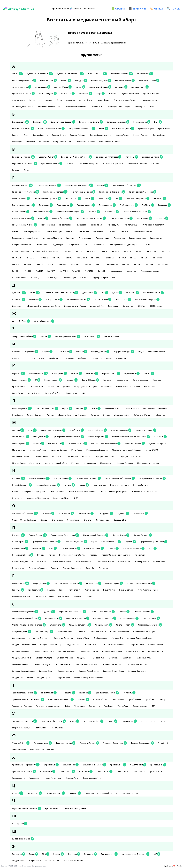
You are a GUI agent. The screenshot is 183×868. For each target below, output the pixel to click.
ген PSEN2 (166, 251)
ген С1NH (67, 251)
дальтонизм (128, 306)
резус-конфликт (126, 590)
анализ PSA (97, 107)
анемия (66, 80)
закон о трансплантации (67, 336)
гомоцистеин (111, 212)
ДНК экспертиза (103, 299)
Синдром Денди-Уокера (23, 678)
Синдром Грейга (45, 678)
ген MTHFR (82, 258)
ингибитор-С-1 (56, 358)
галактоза (85, 278)
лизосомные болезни (47, 408)
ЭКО (46, 854)
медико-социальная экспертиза (26, 463)
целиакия (75, 793)
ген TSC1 (127, 251)
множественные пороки (53, 430)
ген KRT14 (158, 258)
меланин (87, 456)
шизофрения (20, 824)
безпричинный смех (63, 142)
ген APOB (76, 271)
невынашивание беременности (83, 491)
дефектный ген (97, 306)
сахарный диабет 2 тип (150, 625)
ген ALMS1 (89, 271)
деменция (35, 299)
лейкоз (96, 408)
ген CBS (28, 271)
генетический (144, 218)
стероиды (81, 631)
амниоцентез (145, 74)
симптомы (114, 658)
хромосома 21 (158, 765)
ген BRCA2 (160, 198)
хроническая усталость (24, 771)
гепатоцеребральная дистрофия (123, 245)
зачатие (45, 336)
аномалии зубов (48, 93)
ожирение (48, 513)
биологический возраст (63, 122)
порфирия (42, 561)
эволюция (74, 854)
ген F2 (99, 264)
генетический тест (22, 185)
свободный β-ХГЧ (63, 664)
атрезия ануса (19, 100)
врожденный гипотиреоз (109, 157)
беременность (21, 122)
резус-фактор (109, 590)
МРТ (32, 430)
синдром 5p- (83, 658)
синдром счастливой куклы (140, 638)
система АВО (117, 638)
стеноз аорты (57, 625)
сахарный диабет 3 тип (112, 664)
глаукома (124, 231)
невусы (84, 485)
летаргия (95, 415)
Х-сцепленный (138, 765)
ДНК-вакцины (156, 306)
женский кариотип (44, 321)
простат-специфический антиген (116, 555)
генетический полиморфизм (46, 251)
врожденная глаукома (137, 163)
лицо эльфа (18, 415)
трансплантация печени (25, 693)
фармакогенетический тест (42, 750)
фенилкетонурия (43, 743)
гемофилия (132, 271)
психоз (52, 555)
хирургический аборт (92, 778)
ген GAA (63, 264)
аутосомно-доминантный (70, 74)
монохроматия (19, 450)
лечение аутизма (22, 408)
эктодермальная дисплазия (136, 854)
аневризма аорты (22, 87)
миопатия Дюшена (135, 443)
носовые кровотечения (48, 485)
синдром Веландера (89, 651)
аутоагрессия (43, 87)
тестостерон (95, 706)
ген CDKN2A (163, 264)
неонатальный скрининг (88, 478)
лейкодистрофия (122, 415)
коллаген (72, 380)
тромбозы (150, 699)
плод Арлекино (142, 561)
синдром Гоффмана (67, 651)
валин (27, 170)
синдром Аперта (156, 651)
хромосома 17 (139, 771)
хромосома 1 (35, 778)
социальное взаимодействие (27, 618)
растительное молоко (22, 596)
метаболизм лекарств (22, 456)
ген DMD (137, 264)
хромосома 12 (19, 778)
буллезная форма (146, 128)
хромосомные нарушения (26, 765)
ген (119, 198)
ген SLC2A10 (152, 251)
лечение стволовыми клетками (73, 415)
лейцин (107, 415)
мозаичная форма (38, 450)
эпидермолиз (18, 861)
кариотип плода (111, 373)
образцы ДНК (120, 520)
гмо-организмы (131, 225)
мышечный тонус (97, 430)
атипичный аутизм (101, 80)
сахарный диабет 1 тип (137, 664)
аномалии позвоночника (49, 107)
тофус (68, 706)
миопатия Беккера (59, 450)
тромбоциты (68, 693)
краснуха (157, 380)
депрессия (19, 299)
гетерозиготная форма (79, 245)
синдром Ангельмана (22, 658)
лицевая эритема (35, 415)
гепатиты (146, 245)
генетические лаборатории (127, 185)
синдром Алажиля (65, 658)
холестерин (86, 771)
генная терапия (21, 212)
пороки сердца (38, 535)
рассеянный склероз (45, 596)
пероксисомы (18, 568)
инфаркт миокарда (124, 352)
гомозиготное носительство (137, 212)
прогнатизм (140, 555)
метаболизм (77, 430)
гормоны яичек (48, 225)
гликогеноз (98, 231)
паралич (130, 542)
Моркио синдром (125, 463)
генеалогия (105, 198)
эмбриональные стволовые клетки (44, 861)
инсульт (47, 352)
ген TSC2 (116, 251)
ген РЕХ (79, 251)
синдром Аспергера (135, 651)
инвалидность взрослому (25, 352)
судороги (49, 612)
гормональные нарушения (47, 198)
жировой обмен (21, 321)
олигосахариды (102, 520)
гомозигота (81, 225)
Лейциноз (161, 415)
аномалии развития (122, 74)
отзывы (44, 520)
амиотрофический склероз (118, 107)
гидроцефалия (73, 198)
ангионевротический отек (76, 107)
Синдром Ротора (44, 631)
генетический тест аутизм (26, 192)
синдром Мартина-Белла (114, 645)
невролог (19, 478)
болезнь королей (40, 135)
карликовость (132, 373)
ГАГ (114, 278)
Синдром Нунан (46, 671)
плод (153, 548)
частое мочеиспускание (76, 808)
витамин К (156, 163)
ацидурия (81, 80)
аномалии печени (125, 80)
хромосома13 (67, 771)
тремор (162, 699)
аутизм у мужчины (131, 93)
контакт (149, 373)
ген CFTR (150, 264)
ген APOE (64, 271)
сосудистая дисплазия (39, 638)
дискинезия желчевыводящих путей (44, 306)
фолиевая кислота (66, 743)
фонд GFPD (163, 743)
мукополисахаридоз (158, 443)
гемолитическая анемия (25, 225)
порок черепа (20, 542)
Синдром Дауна (151, 618)
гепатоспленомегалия (121, 218)
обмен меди (140, 513)
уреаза (163, 721)
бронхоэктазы (164, 128)
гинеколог (164, 205)
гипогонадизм (65, 205)
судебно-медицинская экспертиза (29, 625)
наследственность (39, 478)
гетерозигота (99, 245)
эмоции (59, 854)
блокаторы (17, 142)
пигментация (159, 561)
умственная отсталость (25, 721)
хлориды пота (72, 778)
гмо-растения (97, 225)
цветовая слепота (130, 793)
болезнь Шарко (59, 135)
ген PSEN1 (17, 258)
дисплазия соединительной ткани (61, 293)
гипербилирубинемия (22, 245)
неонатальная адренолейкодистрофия (29, 491)
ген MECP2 (96, 258)
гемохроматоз (116, 271)
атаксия (49, 100)
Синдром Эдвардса (144, 612)
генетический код (43, 212)
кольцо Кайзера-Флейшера (128, 387)
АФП (152, 107)
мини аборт (77, 450)
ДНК (105, 293)
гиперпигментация (138, 238)
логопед (81, 408)
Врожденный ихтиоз (52, 163)
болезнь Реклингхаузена (101, 135)
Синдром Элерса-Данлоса (24, 671)
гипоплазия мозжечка (52, 238)
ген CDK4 (16, 271)
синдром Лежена (137, 645)
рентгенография (92, 590)
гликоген (112, 231)
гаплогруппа (37, 278)
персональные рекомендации (106, 542)
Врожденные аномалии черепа (77, 157)
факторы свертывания (142, 743)
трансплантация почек (107, 693)
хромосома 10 (105, 771)
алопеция (121, 87)
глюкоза (70, 231)
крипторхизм (59, 373)
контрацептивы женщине (86, 387)
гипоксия (71, 238)
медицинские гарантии (105, 456)
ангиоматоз (68, 93)
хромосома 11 (71, 765)
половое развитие (70, 548)
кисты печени (34, 393)
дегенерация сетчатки (78, 299)
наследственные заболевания (120, 478)
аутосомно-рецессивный (40, 74)
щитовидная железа (23, 839)
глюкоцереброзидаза (32, 231)
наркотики (17, 498)
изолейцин (121, 358)
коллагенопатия (38, 373)
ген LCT (134, 258)
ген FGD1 (88, 264)
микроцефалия (21, 437)
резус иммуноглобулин (148, 590)
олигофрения (105, 513)
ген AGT (102, 271)
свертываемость (125, 625)
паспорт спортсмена (72, 568)
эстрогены (91, 854)
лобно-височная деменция (155, 408)
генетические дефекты (138, 198)
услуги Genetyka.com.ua (53, 721)
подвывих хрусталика (76, 542)
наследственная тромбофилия (114, 491)
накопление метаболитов (38, 498)
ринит (62, 590)
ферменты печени (89, 743)
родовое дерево (114, 583)
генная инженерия (21, 251)
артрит (80, 87)
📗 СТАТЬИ (118, 9)
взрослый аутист (48, 157)
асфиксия (71, 100)
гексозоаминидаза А (150, 271)
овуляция (123, 513)
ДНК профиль (123, 299)
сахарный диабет (22, 631)
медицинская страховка (131, 456)
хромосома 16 (156, 771)
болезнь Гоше (159, 135)
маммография (107, 463)
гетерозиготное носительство (91, 218)
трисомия (85, 693)
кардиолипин (72, 393)
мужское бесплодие (146, 430)
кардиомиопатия (21, 380)
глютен (16, 231)
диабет (117, 293)
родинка (51, 590)
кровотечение (122, 380)
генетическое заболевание (79, 185)
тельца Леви (123, 706)
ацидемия (113, 93)
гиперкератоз (156, 238)
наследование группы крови (145, 491)
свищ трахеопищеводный (86, 664)
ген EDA (126, 264)
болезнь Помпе (122, 135)
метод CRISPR (152, 450)
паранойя (90, 568)
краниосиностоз (20, 387)
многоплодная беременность (106, 443)
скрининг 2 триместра (78, 618)
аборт (100, 93)
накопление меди (61, 498)
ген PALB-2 (44, 258)
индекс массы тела (36, 358)
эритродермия (109, 854)
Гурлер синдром (101, 278)
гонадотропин (66, 225)
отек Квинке (58, 520)
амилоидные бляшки (100, 87)
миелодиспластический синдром (127, 450)
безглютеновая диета (123, 128)
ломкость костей (131, 408)
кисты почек (18, 393)
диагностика (90, 293)
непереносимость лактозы (152, 478)
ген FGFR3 (75, 264)
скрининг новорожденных (73, 612)
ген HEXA (28, 264)
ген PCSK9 (30, 258)
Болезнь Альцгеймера (118, 122)
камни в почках (90, 380)
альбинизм (85, 93)
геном (90, 198)
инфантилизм (64, 352)
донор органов (54, 299)
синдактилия (99, 658)
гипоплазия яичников (142, 231)
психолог (18, 535)
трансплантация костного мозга (28, 699)
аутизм (18, 74)
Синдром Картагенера (138, 671)
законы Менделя (112, 336)
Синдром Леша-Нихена (89, 671)
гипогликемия (85, 238)
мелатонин (58, 456)
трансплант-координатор (61, 699)
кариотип (19, 373)
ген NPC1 (69, 258)
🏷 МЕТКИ (156, 9)
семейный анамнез (21, 664)
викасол (16, 170)
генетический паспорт (55, 192)
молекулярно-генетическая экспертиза (131, 437)
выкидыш (71, 163)
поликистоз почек (94, 548)
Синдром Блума (63, 678)
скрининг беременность (102, 612)
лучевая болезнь (112, 408)
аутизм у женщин (151, 93)
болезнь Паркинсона (23, 128)
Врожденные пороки (24, 157)
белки (104, 128)
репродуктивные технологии (68, 583)
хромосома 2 (122, 771)
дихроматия (18, 306)
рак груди (18, 590)
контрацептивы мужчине (59, 387)
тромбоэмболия (100, 699)
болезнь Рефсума (78, 135)
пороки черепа (121, 535)
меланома (160, 437)
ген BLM (40, 271)
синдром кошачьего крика (24, 645)
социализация (19, 638)
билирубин (44, 142)
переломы (39, 548)
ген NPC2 (57, 258)
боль (158, 122)
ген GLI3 (40, 264)
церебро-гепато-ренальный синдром (101, 793)
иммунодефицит (100, 352)
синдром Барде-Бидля (112, 651)
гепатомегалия (107, 205)
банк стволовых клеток (110, 142)
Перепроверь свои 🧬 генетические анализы (73, 9)
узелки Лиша (41, 728)
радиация (78, 596)
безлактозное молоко (85, 142)
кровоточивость (53, 380)
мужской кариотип (98, 437)
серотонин (128, 658)
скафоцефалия (101, 638)
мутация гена (41, 437)
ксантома (107, 380)
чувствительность (53, 808)
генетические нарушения (112, 192)
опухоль (88, 520)
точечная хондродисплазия (49, 706)
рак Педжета (64, 596)
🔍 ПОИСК (173, 9)
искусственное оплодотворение (152, 352)
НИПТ (76, 498)
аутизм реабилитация (23, 93)
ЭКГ (157, 854)
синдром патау (54, 618)
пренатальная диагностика (65, 535)
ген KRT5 (145, 258)
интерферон (18, 358)
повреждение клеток (134, 548)
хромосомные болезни (94, 765)
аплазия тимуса (86, 100)
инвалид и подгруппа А (101, 358)
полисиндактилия (84, 561)
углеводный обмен (93, 721)
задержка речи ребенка (24, 336)
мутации (39, 443)
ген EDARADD (112, 264)
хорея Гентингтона (53, 778)
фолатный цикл (21, 743)
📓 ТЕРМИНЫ (137, 9)
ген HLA (16, 264)
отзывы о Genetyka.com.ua (24, 520)
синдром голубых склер (51, 645)
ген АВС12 (91, 251)
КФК (84, 393)
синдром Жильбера (21, 651)
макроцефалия (21, 443)
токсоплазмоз (49, 693)
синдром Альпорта (44, 658)
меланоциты (72, 456)
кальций (76, 373)
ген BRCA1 (148, 205)
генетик (103, 185)
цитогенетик (35, 793)
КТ (37, 380)
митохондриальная (121, 430)
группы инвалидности (24, 205)
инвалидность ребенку (76, 358)
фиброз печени (19, 750)
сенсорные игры (144, 658)
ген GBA (51, 264)
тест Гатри (109, 706)
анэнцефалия (104, 100)
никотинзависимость (120, 485)
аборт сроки (140, 107)
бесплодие (40, 122)
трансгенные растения (22, 706)
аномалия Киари (150, 100)
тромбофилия (118, 699)
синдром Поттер (91, 645)
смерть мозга (84, 638)
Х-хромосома (51, 765)
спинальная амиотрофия (145, 631)
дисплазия (133, 293)
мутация (18, 430)
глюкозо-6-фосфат (54, 231)
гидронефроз (59, 245)
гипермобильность (62, 218)
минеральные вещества (97, 450)
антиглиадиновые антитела (126, 100)
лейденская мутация (143, 415)
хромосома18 (48, 771)
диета (35, 293)
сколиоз (124, 612)
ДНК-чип (142, 306)
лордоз (67, 408)
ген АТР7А (162, 218)
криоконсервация (141, 380)
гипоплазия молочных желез (25, 238)
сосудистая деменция (63, 638)
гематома (94, 212)
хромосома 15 (118, 765)
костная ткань (37, 387)
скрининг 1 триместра (105, 618)
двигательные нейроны (147, 299)
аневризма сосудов (149, 80)
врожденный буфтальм (113, 163)
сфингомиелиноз (65, 631)
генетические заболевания (143, 192)
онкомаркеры (86, 513)
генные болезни (21, 198)
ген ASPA (51, 271)
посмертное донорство (23, 561)
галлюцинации (70, 278)
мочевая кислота (78, 443)
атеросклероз (35, 100)
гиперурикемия (103, 238)
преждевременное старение (46, 542)
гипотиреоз (46, 205)
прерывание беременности (154, 542)
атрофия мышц (63, 87)
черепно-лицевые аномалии (27, 808)
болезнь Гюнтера (141, 135)
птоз (53, 548)
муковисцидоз (56, 443)
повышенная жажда (105, 561)
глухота (43, 218)
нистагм (69, 485)
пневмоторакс (125, 561)
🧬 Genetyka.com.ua (19, 9)
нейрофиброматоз (22, 485)
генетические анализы (49, 185)
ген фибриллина (129, 205)
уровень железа (148, 721)
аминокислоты (49, 80)
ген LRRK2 (110, 258)
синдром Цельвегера (80, 625)
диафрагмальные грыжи (75, 306)
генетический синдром (83, 192)
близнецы (31, 142)
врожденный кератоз (89, 163)
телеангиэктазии (140, 706)
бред (26, 135)
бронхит (16, 135)
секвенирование (129, 618)
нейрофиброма (58, 491)
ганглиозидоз (53, 278)
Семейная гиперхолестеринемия (89, 678)
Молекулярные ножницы (148, 463)
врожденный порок (152, 157)
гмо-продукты (113, 225)
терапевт (83, 699)
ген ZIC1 (104, 251)
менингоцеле (42, 456)
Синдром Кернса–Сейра (114, 671)
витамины (132, 157)
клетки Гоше (150, 387)
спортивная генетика (120, 631)
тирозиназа (80, 706)
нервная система (141, 485)
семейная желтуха (42, 664)
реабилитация (21, 583)
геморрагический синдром (70, 212)
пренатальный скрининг (96, 535)
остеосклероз (73, 520)
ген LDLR (122, 258)
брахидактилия (142, 122)
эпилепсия (19, 854)
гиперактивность (86, 205)
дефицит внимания (153, 293)
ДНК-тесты (19, 293)
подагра (113, 548)
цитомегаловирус (55, 793)
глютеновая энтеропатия (153, 225)
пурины (41, 555)
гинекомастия (42, 245)
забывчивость (92, 336)
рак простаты (36, 590)
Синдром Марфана (66, 671)
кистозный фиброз (53, 393)
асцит (60, 100)
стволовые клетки (98, 631)
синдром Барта (104, 625)
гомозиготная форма (23, 218)
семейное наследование (25, 612)
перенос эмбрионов (38, 568)
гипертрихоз (120, 238)
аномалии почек (97, 74)
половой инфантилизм (61, 561)
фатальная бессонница (115, 743)
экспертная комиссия (74, 861)
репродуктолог (41, 583)
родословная (94, 583)
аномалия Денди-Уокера (23, 107)
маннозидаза (90, 463)
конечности (107, 387)
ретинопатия (75, 590)
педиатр (55, 568)
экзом (34, 854)
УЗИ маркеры (129, 721)
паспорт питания (143, 535)
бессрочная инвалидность (82, 128)
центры (18, 793)
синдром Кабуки (156, 645)
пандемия (103, 568)
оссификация (66, 513)
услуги (75, 721)
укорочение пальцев (22, 728)
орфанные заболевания (25, 513)
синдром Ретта (73, 645)
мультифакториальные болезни (68, 437)
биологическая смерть (91, 122)
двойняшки (113, 306)
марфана (76, 463)
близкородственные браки (51, 128)
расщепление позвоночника (141, 583)
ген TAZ (139, 251)
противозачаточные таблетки (72, 555)
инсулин (82, 352)
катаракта (92, 373)
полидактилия (20, 548)
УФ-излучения (57, 728)
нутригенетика (99, 485)
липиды (51, 415)
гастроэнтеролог (20, 278)
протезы (94, 555)
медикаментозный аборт (56, 463)
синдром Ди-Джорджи (44, 651)
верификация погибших (25, 163)
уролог (112, 721)
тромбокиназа (135, 699)
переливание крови (23, 555)
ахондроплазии (140, 87)
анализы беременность (24, 80)
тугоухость (129, 693)
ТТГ (154, 706)
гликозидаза (84, 231)
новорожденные (63, 478)
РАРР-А (90, 596)
